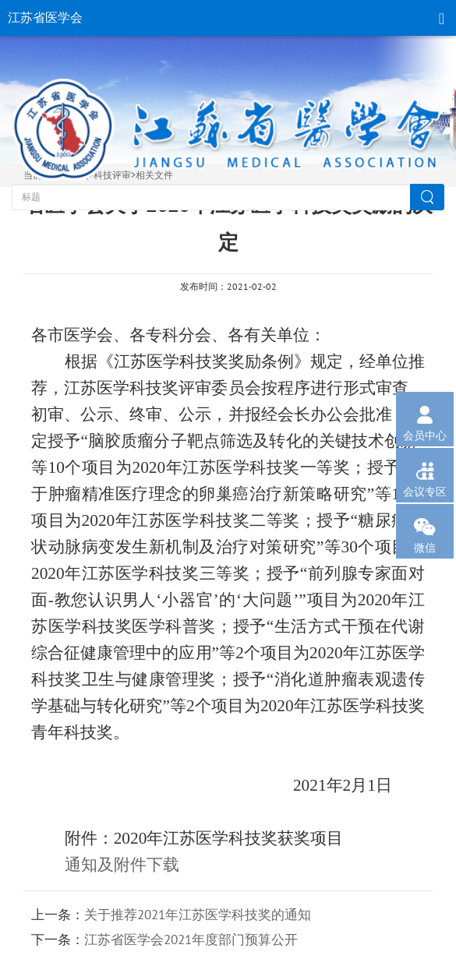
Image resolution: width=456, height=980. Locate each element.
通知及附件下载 (122, 865)
